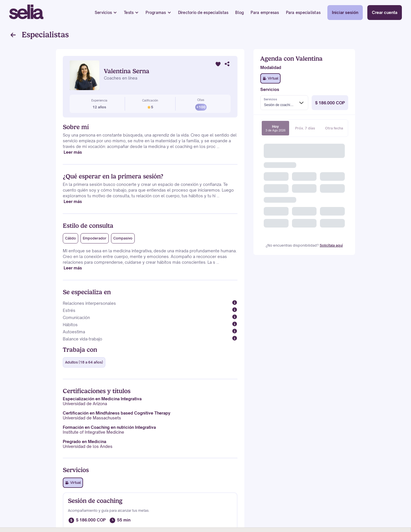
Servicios (103, 13)
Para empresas (265, 13)
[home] (26, 13)
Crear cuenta (385, 12)
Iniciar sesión (345, 12)
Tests (129, 13)
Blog (239, 13)
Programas (156, 13)
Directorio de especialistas (203, 13)
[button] (106, 13)
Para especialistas (303, 13)
